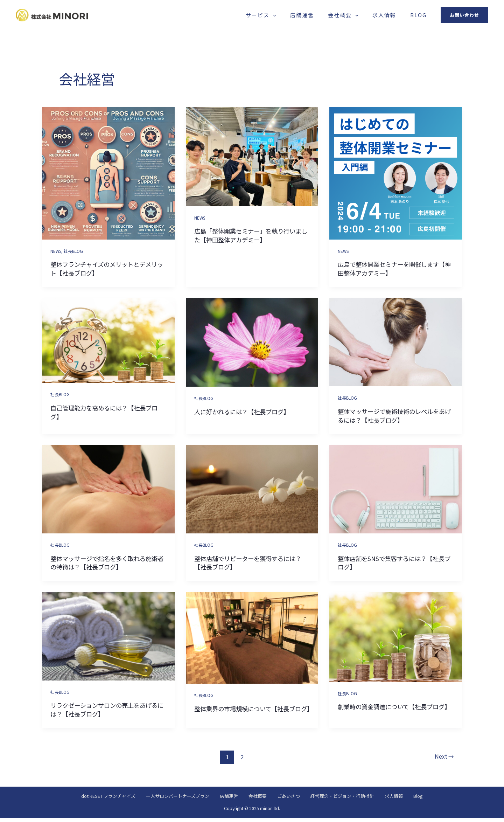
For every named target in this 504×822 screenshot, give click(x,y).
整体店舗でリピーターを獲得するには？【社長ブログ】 (247, 562)
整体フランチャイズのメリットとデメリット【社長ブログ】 (107, 268)
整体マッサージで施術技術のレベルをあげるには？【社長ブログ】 (394, 415)
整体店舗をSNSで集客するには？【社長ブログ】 (394, 562)
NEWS (57, 251)
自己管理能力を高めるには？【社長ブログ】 (107, 412)
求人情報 (395, 15)
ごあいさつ (293, 800)
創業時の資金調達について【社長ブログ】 (394, 711)
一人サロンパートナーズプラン (166, 800)
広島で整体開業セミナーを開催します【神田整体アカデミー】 (394, 268)
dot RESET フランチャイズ (87, 800)
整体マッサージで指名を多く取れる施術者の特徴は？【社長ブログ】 (107, 562)
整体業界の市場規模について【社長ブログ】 (251, 713)
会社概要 (361, 15)
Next (443, 760)
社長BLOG (76, 251)
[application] (304, 15)
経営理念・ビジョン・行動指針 (354, 800)
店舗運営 (327, 15)
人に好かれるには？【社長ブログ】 (247, 411)
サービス (292, 15)
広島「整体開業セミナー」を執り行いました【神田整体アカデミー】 (251, 235)
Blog (422, 15)
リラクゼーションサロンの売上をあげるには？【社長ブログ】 (107, 709)
